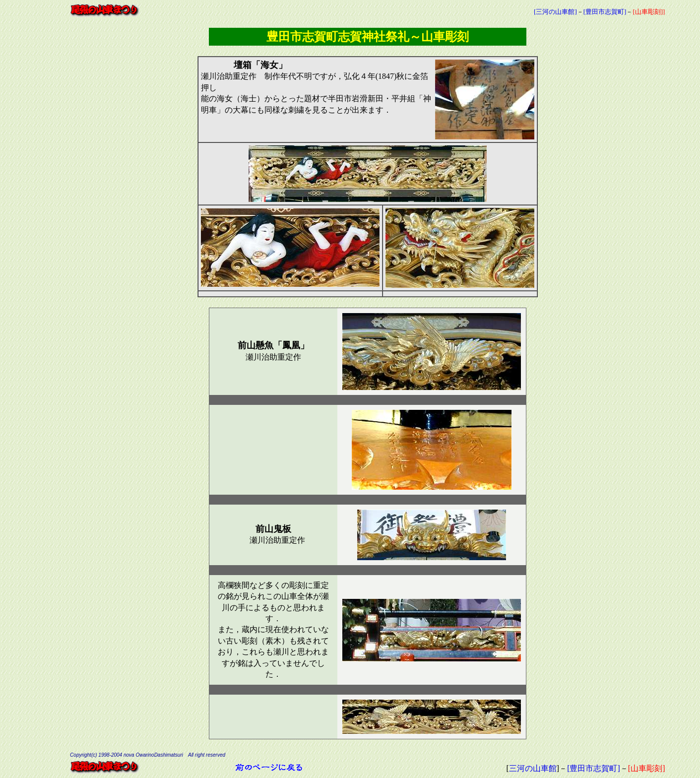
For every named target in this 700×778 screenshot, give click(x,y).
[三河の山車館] (555, 12)
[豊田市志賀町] (605, 12)
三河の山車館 (533, 768)
